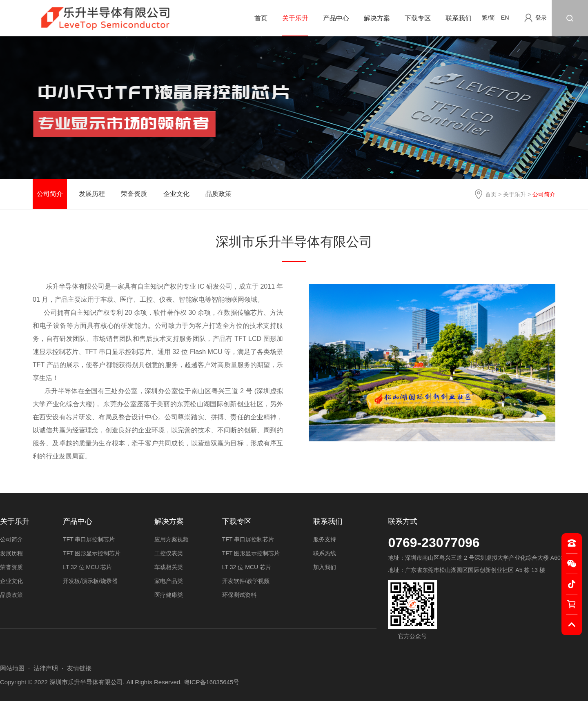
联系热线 (325, 553)
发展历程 (92, 194)
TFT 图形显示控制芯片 (92, 553)
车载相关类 (169, 567)
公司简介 (50, 194)
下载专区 (418, 18)
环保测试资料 (239, 595)
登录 (541, 18)
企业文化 (176, 194)
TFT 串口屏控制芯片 (89, 539)
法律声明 (46, 668)
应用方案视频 (171, 539)
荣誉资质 (134, 194)
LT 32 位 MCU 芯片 (87, 567)
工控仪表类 (169, 553)
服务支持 (325, 539)
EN (505, 18)
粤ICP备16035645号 (212, 682)
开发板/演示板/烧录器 (90, 581)
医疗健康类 (169, 595)
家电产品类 (169, 581)
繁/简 (488, 18)
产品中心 (336, 18)
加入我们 (325, 567)
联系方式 (403, 521)
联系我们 (459, 18)
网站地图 (12, 668)
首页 (261, 18)
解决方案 (377, 18)
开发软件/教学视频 (246, 581)
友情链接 (79, 668)
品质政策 (218, 194)
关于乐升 (295, 18)
